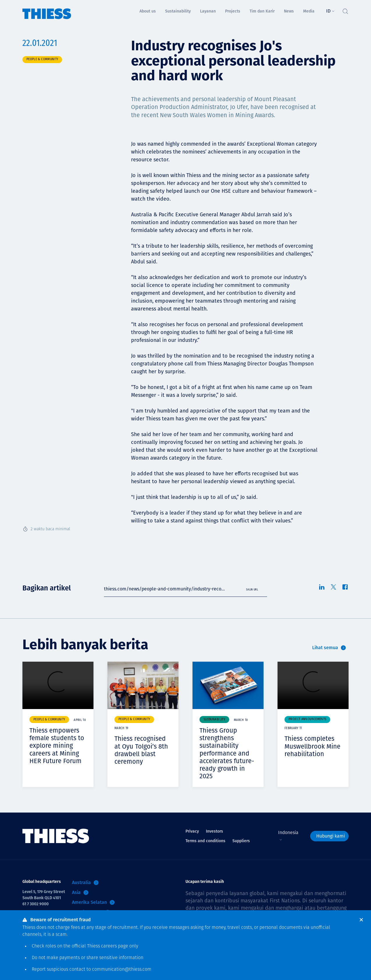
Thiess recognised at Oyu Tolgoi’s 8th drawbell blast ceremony (141, 750)
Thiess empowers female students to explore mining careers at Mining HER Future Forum (57, 745)
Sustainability (214, 720)
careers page (115, 946)
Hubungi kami (331, 834)
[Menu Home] (47, 10)
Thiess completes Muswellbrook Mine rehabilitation (312, 746)
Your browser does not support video (58, 685)
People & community (42, 59)
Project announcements (307, 719)
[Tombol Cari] (345, 10)
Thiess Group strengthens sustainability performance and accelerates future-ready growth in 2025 (227, 753)
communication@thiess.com (122, 970)
